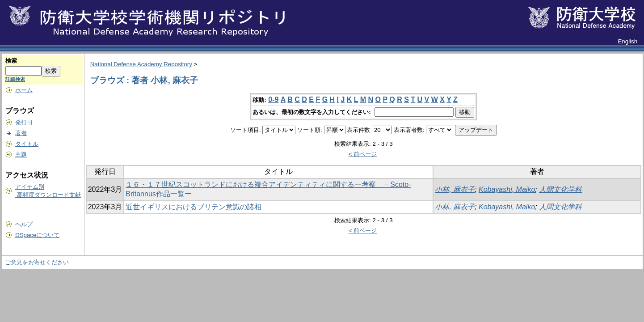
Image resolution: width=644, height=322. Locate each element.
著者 (21, 133)
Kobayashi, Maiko (507, 189)
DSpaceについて (37, 235)
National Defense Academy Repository (141, 64)
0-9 (273, 100)
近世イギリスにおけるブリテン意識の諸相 (194, 207)
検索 (11, 61)
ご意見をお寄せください (37, 262)
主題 (21, 155)
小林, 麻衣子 (455, 189)
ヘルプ (24, 224)
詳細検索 (15, 79)
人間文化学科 (560, 189)
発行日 (24, 122)
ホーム (24, 90)
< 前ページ (363, 154)
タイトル (27, 144)
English (627, 41)
